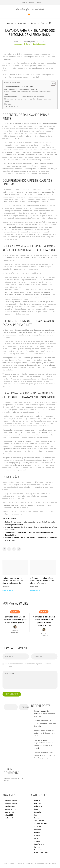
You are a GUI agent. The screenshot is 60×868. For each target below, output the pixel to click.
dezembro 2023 (11, 800)
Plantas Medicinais (41, 853)
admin (16, 631)
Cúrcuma (37, 818)
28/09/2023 (15, 633)
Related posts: (13, 107)
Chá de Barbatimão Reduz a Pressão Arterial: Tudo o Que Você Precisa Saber (44, 755)
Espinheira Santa (40, 824)
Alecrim (37, 800)
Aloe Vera (37, 803)
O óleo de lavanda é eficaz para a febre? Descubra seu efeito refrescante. (31, 529)
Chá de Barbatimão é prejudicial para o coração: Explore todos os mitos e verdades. (44, 744)
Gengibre (37, 830)
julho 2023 (9, 815)
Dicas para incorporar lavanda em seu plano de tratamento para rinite (28, 100)
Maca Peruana (39, 844)
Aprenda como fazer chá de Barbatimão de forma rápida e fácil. (44, 733)
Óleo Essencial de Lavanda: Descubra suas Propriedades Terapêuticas (29, 534)
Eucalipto (37, 827)
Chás (36, 815)
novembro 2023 (11, 803)
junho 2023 (9, 818)
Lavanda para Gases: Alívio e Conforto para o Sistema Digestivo (15, 620)
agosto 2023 (10, 812)
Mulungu (37, 847)
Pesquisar (25, 707)
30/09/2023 (22, 23)
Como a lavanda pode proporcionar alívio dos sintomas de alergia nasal (28, 93)
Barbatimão (38, 806)
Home (16, 42)
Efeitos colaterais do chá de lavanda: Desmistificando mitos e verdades (31, 539)
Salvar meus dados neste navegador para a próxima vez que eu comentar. (28, 665)
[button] (52, 84)
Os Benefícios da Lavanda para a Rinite (19, 87)
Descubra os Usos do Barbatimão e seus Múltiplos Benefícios (44, 714)
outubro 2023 (10, 806)
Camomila (37, 812)
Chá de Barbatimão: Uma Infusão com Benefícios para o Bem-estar (45, 724)
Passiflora (38, 850)
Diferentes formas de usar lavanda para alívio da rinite (25, 97)
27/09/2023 (44, 636)
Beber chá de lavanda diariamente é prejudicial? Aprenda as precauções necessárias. (31, 523)
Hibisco (37, 835)
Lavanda (10, 23)
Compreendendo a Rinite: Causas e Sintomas (21, 89)
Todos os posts (29, 42)
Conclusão (9, 104)
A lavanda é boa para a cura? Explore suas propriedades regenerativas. (44, 621)
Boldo (36, 809)
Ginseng (37, 832)
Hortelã (37, 838)
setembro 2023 (11, 809)
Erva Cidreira (39, 821)
